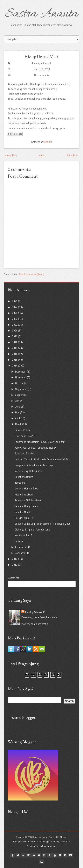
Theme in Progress (32, 842)
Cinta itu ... (20, 541)
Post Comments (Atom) (31, 274)
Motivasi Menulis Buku (26, 488)
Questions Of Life (24, 477)
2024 (15, 307)
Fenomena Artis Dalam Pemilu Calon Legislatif (40, 442)
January (20, 553)
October (20, 383)
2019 (15, 336)
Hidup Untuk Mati (41, 57)
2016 (15, 354)
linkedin (34, 855)
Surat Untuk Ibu (23, 430)
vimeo (60, 855)
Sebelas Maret (22, 512)
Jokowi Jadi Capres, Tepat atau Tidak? (35, 448)
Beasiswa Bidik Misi (25, 453)
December (21, 372)
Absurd (48, 142)
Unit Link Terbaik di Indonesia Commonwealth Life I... (43, 459)
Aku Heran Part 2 (23, 535)
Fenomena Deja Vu (25, 436)
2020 (15, 331)
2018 (15, 342)
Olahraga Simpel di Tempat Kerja (32, 530)
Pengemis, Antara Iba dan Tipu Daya (34, 465)
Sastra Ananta (41, 14)
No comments (42, 75)
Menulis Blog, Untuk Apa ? (28, 471)
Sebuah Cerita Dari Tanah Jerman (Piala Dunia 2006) (43, 524)
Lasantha (64, 842)
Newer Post (11, 155)
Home (42, 155)
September (21, 389)
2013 (15, 559)
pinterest (44, 855)
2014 (15, 366)
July (18, 401)
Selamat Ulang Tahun (26, 506)
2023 (15, 313)
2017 (15, 348)
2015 (15, 360)
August (19, 395)
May (18, 412)
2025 (15, 301)
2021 (15, 325)
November (21, 377)
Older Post (73, 155)
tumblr (49, 855)
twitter (18, 855)
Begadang (20, 483)
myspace (39, 855)
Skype (65, 855)
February (20, 547)
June (18, 407)
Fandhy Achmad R (42, 63)
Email (70, 855)
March (19, 424)
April (18, 418)
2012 (15, 565)
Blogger (64, 837)
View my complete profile (35, 624)
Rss (42, 862)
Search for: (14, 578)
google (28, 855)
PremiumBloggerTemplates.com (41, 846)
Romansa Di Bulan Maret (28, 500)
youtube (55, 855)
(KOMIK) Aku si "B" (24, 518)
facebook (13, 855)
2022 (15, 319)
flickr (23, 855)
